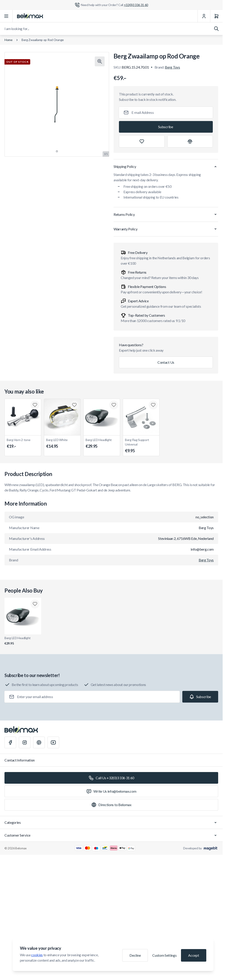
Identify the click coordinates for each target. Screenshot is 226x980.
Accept (194, 955)
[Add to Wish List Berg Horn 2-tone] (35, 405)
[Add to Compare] (190, 141)
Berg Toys (172, 67)
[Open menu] (6, 16)
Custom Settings (164, 955)
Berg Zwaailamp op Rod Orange (43, 40)
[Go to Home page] (30, 16)
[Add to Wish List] (142, 141)
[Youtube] (53, 742)
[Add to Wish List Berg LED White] (74, 405)
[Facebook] (10, 742)
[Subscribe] (166, 127)
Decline (135, 955)
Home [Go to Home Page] (9, 40)
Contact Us (166, 362)
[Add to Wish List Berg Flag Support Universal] (153, 405)
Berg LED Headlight (102, 444)
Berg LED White (62, 444)
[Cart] (216, 16)
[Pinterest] (39, 742)
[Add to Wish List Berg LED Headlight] (114, 405)
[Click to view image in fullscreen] (100, 61)
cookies (37, 955)
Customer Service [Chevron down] (111, 835)
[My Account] (204, 16)
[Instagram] (25, 742)
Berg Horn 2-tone (23, 444)
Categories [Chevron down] (111, 822)
